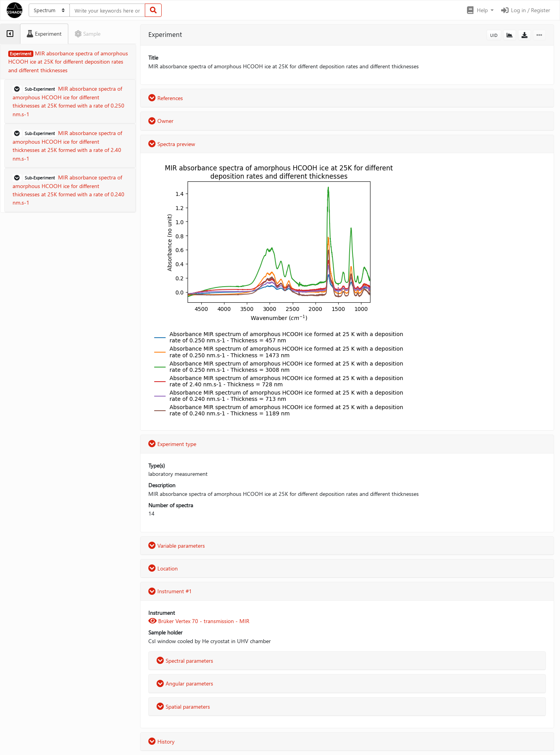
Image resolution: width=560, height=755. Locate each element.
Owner (161, 121)
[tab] (10, 34)
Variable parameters (177, 546)
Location (163, 568)
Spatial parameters (183, 707)
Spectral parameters (185, 661)
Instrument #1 (170, 591)
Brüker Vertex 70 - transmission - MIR (199, 621)
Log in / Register (525, 10)
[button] (480, 10)
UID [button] (494, 35)
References (166, 98)
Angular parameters (185, 683)
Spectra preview (172, 144)
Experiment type (172, 444)
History (161, 741)
